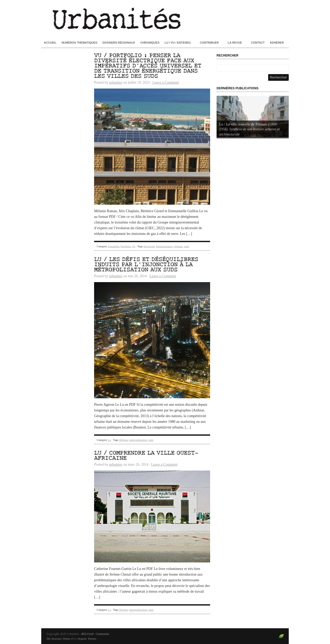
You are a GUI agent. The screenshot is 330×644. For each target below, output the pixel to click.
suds (187, 246)
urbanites (116, 82)
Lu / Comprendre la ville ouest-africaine (146, 456)
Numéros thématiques (80, 43)
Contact (258, 43)
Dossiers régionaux (119, 43)
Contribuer (209, 43)
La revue (235, 43)
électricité (149, 246)
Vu (134, 246)
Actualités (113, 246)
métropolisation (138, 440)
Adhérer (277, 43)
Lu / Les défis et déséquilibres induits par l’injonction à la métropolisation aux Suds (146, 265)
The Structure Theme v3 (60, 639)
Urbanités (165, 18)
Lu (109, 440)
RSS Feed (87, 634)
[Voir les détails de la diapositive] (253, 116)
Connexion (102, 634)
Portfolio (126, 246)
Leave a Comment (166, 82)
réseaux (178, 246)
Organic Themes (87, 639)
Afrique (123, 440)
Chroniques (150, 43)
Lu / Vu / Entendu (178, 43)
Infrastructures (164, 246)
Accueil (50, 43)
